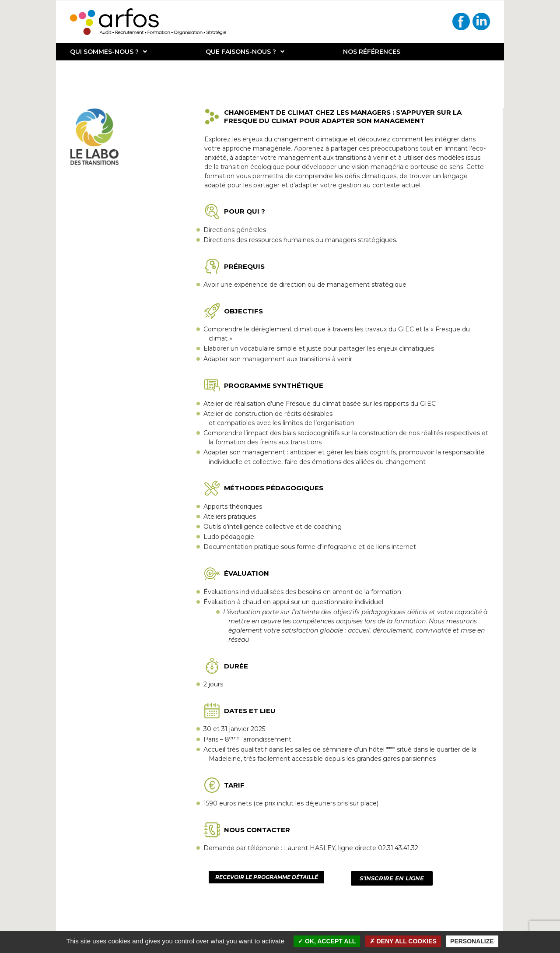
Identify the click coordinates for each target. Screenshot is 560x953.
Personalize (472, 941)
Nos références (372, 52)
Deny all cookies (403, 941)
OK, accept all (327, 941)
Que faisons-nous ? (245, 52)
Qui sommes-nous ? (108, 52)
